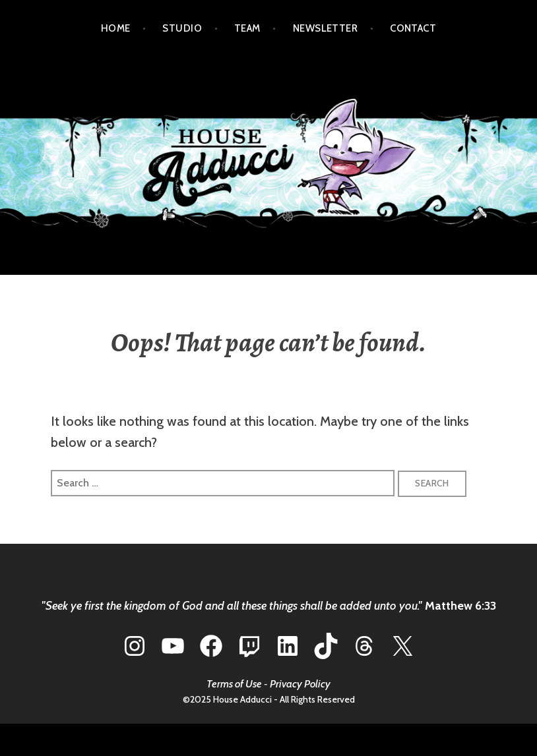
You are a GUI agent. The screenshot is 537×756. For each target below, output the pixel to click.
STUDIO (182, 28)
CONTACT (413, 28)
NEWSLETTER (326, 28)
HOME (116, 28)
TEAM (247, 28)
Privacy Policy (300, 684)
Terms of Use (234, 684)
